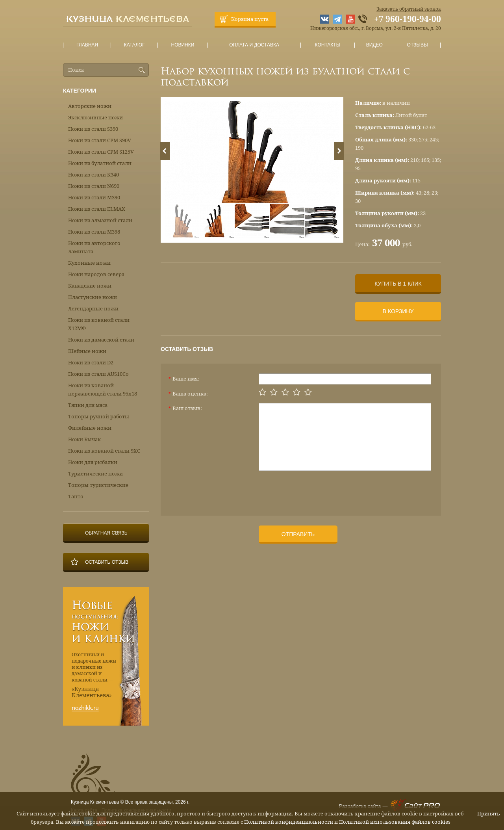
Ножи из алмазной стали (100, 220)
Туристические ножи (95, 474)
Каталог (134, 45)
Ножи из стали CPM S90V (100, 140)
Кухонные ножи (89, 263)
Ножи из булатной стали (100, 163)
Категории (80, 91)
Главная (87, 45)
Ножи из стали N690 (94, 186)
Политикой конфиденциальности (289, 822)
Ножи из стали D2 (91, 363)
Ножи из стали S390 (93, 129)
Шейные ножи (87, 351)
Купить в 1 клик (398, 284)
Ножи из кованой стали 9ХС (104, 451)
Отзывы (418, 45)
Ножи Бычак (84, 439)
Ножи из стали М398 (94, 232)
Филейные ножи (90, 428)
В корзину (398, 311)
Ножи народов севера (96, 274)
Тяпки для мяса (88, 405)
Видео (374, 45)
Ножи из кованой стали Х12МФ (99, 324)
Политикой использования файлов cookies (395, 822)
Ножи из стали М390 (94, 198)
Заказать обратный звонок (409, 9)
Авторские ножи (90, 106)
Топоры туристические (98, 485)
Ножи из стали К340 (94, 175)
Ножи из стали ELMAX (97, 209)
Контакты (327, 45)
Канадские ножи (90, 286)
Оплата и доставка (254, 45)
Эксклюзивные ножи (95, 118)
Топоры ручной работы (99, 417)
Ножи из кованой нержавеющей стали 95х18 (103, 390)
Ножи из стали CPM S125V (101, 152)
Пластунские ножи (93, 297)
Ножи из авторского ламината (94, 247)
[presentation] (319, 490)
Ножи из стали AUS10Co (98, 374)
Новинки (183, 45)
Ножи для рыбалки (93, 462)
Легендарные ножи (93, 309)
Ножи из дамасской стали (101, 340)
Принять (489, 814)
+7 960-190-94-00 (408, 19)
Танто (76, 497)
